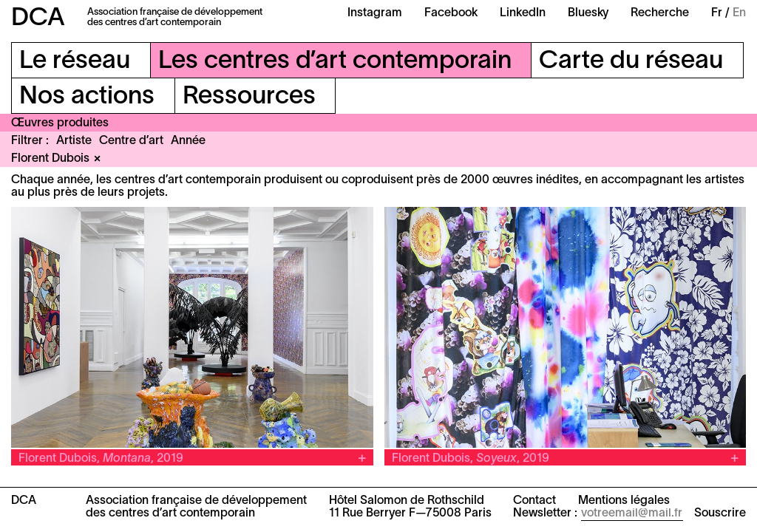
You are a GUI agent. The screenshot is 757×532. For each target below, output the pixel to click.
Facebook (451, 13)
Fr (717, 13)
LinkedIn (523, 13)
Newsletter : (545, 514)
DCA (38, 19)
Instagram (375, 13)
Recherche (660, 13)
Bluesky (588, 13)
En (739, 13)
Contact (534, 501)
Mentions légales (624, 501)
